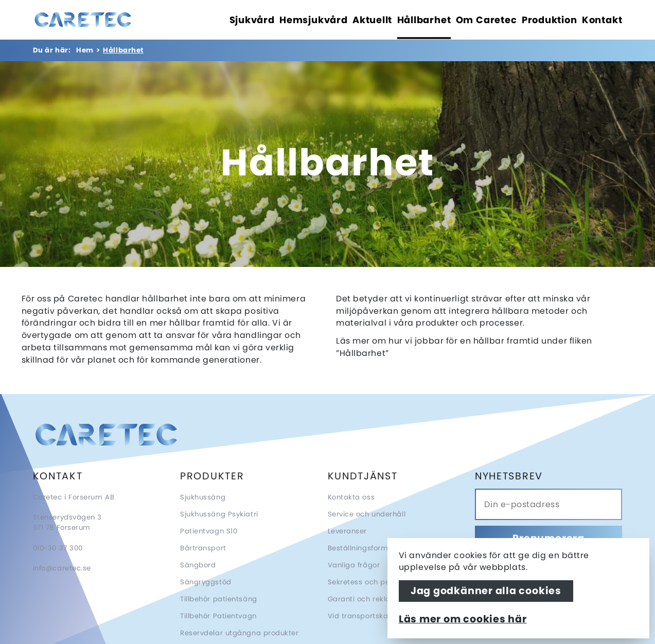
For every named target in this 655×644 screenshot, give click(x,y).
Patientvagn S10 (209, 531)
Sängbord (198, 565)
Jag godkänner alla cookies (486, 591)
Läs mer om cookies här (463, 619)
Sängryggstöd (206, 582)
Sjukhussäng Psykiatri (219, 514)
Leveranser (348, 531)
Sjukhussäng (203, 497)
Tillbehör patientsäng (219, 599)
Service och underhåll (367, 514)
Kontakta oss (351, 497)
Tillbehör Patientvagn (218, 616)
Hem (85, 50)
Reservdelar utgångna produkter (240, 633)
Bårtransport (203, 548)
